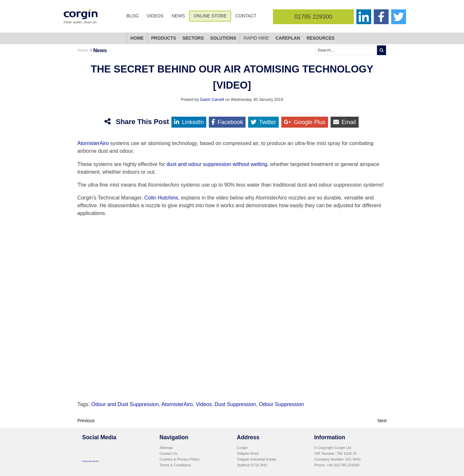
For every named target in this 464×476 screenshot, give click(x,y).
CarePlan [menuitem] (288, 38)
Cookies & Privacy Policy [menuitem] (179, 459)
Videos (204, 404)
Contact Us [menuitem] (169, 453)
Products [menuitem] (164, 38)
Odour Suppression (281, 404)
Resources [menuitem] (320, 38)
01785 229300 (313, 17)
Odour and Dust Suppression (125, 404)
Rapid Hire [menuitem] (256, 38)
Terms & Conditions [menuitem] (175, 465)
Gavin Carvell (212, 100)
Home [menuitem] (137, 38)
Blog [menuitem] (132, 16)
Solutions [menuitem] (223, 38)
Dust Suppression (235, 404)
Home (83, 50)
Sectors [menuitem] (193, 38)
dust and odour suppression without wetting (217, 164)
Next (382, 421)
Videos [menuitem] (155, 16)
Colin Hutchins (161, 198)
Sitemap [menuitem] (166, 448)
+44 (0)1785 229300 (343, 465)
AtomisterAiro (93, 143)
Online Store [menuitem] (210, 16)
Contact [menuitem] (246, 16)
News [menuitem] (178, 16)
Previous (86, 421)
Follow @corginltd (90, 461)
